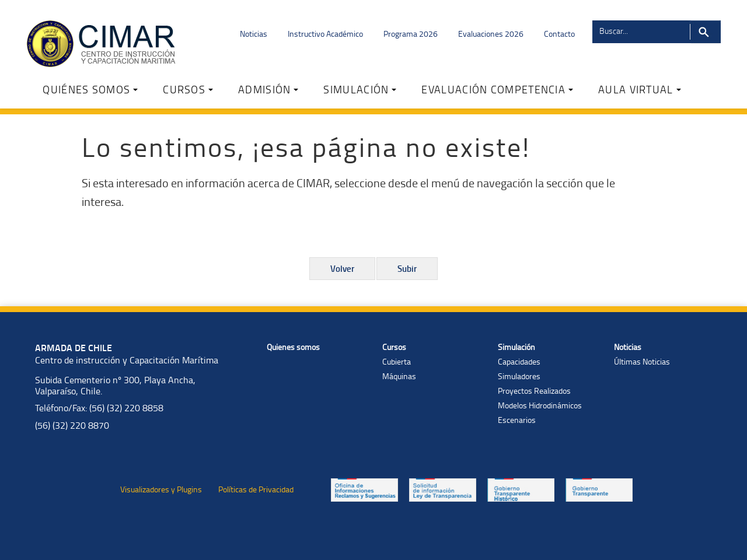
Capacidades (519, 361)
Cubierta (397, 361)
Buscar (705, 32)
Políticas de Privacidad (256, 489)
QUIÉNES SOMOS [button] (90, 89)
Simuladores (519, 376)
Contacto (559, 34)
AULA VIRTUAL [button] (640, 89)
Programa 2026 (411, 34)
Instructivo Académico (325, 34)
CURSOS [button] (188, 89)
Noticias (254, 34)
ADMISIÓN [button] (268, 89)
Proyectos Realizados (534, 391)
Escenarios (517, 420)
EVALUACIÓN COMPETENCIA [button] (497, 89)
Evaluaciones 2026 (491, 34)
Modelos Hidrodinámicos (540, 405)
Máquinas (399, 376)
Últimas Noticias (642, 361)
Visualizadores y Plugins (161, 489)
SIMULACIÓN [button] (360, 89)
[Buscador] (640, 30)
